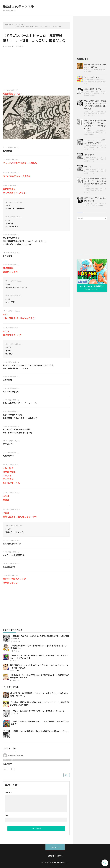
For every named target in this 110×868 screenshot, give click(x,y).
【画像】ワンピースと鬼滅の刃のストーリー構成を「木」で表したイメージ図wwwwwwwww (95, 133)
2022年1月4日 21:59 (9, 760)
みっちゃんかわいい (92, 77)
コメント (9, 792)
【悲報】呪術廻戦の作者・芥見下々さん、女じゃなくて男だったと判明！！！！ (95, 191)
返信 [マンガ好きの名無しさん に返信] (66, 775)
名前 (7, 815)
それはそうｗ (89, 155)
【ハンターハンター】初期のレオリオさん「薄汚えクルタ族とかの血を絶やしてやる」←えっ (95, 113)
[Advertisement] (36, 64)
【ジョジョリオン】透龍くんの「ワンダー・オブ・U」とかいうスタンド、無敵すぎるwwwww (95, 94)
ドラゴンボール (19, 46)
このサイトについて (55, 856)
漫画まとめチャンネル (18, 6)
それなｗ (88, 167)
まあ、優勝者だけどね (93, 89)
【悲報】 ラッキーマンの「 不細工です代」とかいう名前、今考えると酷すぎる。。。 (95, 82)
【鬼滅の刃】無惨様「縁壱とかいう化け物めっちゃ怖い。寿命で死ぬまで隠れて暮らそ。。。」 (95, 147)
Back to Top (55, 848)
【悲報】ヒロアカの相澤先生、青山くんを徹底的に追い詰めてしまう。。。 (41, 731)
